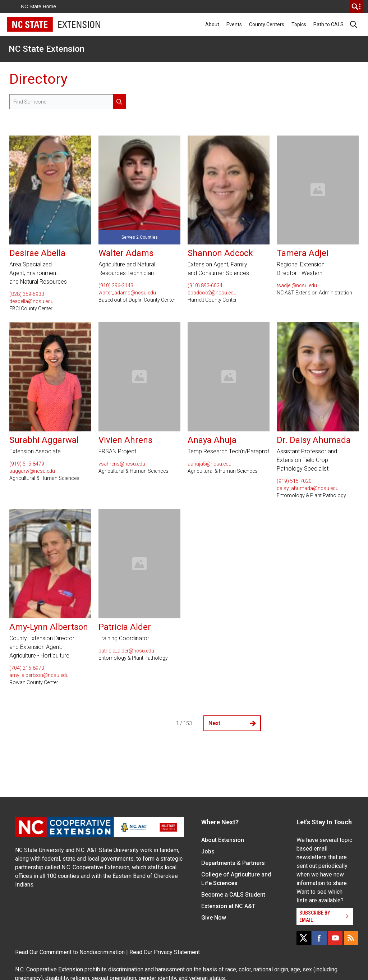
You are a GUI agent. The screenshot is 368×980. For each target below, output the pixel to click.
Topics (299, 24)
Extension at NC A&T (228, 906)
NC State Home (38, 6)
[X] (304, 938)
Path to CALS (328, 24)
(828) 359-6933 (27, 294)
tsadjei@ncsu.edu (297, 285)
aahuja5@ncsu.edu (210, 464)
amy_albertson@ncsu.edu (39, 675)
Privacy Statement (177, 952)
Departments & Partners (233, 863)
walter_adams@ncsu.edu (127, 293)
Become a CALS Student (233, 895)
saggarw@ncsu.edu (32, 471)
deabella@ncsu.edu (31, 301)
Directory (38, 79)
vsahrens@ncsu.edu (122, 464)
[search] (356, 6)
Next (232, 723)
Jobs (208, 851)
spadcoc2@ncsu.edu (212, 293)
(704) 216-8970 (27, 668)
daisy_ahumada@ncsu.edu (308, 488)
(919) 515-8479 (27, 464)
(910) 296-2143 (116, 285)
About (212, 24)
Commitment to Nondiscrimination (82, 952)
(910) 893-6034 (205, 285)
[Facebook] (319, 938)
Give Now (214, 918)
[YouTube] (335, 938)
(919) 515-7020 (294, 481)
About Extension (223, 840)
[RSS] (351, 938)
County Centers (267, 24)
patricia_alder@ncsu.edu (126, 651)
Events (234, 24)
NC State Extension (47, 49)
